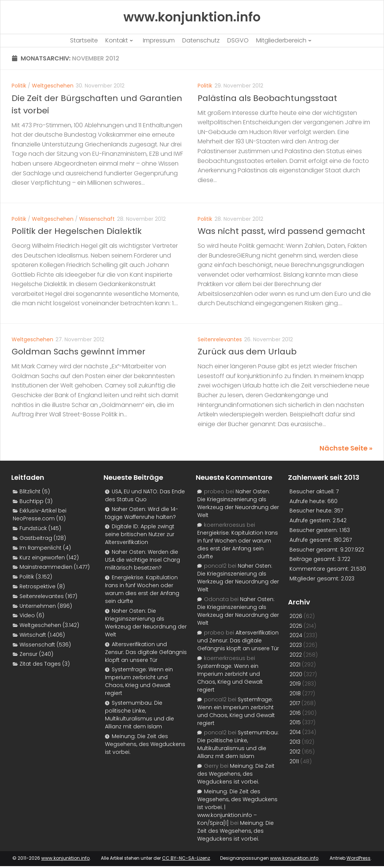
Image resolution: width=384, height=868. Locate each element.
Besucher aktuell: (313, 491)
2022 (296, 655)
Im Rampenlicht (40, 548)
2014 (295, 732)
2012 (295, 752)
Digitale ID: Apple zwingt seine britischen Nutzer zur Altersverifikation (140, 534)
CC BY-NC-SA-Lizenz (186, 858)
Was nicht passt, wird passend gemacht (281, 231)
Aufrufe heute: (308, 501)
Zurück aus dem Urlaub (247, 352)
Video (27, 615)
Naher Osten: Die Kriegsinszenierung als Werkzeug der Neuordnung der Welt (146, 623)
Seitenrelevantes (220, 339)
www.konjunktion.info (65, 858)
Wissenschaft (97, 219)
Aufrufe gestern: (311, 520)
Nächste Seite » (346, 448)
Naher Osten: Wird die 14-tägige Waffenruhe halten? (142, 513)
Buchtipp (31, 501)
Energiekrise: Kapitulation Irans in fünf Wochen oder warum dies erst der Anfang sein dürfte (142, 589)
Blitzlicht (30, 491)
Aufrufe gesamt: (311, 540)
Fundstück (33, 528)
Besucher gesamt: (315, 550)
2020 (296, 674)
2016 (295, 713)
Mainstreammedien (46, 567)
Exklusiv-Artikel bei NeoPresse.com (40, 515)
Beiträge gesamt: (313, 559)
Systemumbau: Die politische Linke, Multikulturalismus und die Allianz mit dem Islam (139, 715)
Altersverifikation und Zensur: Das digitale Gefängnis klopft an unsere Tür (146, 652)
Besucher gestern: (314, 530)
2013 (295, 742)
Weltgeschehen (53, 86)
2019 (295, 684)
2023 (296, 645)
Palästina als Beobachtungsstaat (267, 98)
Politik (19, 86)
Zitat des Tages (40, 664)
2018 (295, 693)
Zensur (28, 654)
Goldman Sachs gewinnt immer (79, 352)
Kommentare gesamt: (320, 569)
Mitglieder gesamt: (315, 579)
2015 (295, 722)
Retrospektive (37, 586)
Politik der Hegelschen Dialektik (77, 231)
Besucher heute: (312, 511)
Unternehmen (38, 606)
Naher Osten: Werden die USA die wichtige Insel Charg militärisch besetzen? (142, 560)
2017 (295, 703)
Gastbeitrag (36, 538)
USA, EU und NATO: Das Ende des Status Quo (145, 495)
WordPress (358, 858)
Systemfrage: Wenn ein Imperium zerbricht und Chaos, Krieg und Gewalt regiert (139, 681)
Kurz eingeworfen (42, 558)
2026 (296, 616)
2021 (295, 665)
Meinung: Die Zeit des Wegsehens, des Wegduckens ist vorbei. (145, 744)
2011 (294, 761)
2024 (296, 635)
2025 (296, 626)
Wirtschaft (33, 635)
